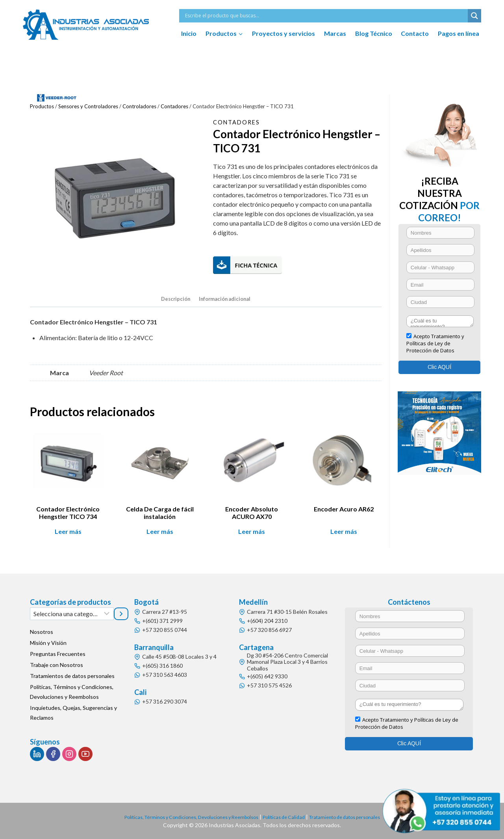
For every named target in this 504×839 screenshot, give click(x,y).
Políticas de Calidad (288, 817)
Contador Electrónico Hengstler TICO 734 (68, 514)
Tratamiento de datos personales (357, 817)
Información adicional (226, 300)
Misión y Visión (48, 643)
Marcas (335, 33)
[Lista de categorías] (72, 614)
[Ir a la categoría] (121, 614)
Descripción (172, 300)
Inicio (189, 33)
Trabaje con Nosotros (57, 665)
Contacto (415, 33)
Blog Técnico (374, 33)
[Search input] (325, 16)
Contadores (239, 122)
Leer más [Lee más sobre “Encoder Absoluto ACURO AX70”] (252, 533)
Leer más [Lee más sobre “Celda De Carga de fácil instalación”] (160, 533)
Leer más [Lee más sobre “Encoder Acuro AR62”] (344, 533)
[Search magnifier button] (474, 16)
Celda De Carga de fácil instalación (160, 514)
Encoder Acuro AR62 (344, 510)
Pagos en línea (459, 33)
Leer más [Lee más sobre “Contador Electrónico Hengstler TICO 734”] (68, 533)
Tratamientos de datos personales (72, 676)
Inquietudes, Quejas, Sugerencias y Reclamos (73, 713)
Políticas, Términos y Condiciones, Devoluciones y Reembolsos (72, 692)
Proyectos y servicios (283, 33)
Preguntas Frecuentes (58, 654)
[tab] (172, 301)
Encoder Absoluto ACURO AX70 (252, 514)
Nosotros (42, 632)
